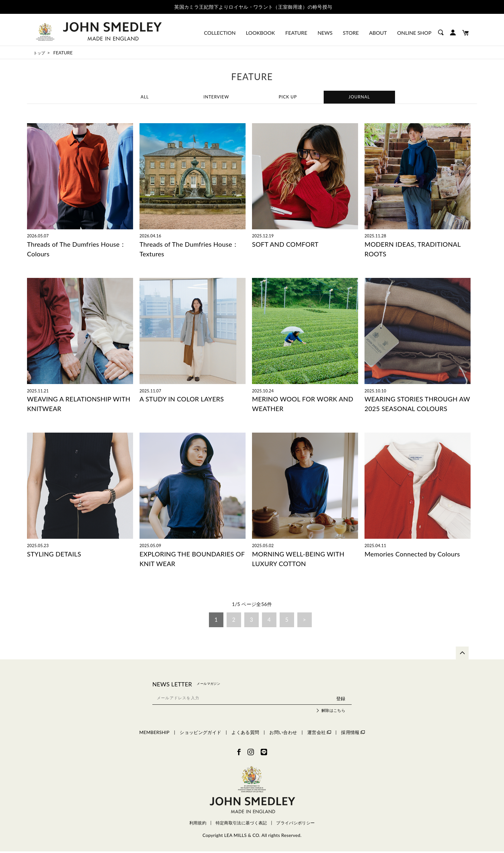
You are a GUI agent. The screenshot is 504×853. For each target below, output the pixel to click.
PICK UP (288, 97)
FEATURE (296, 33)
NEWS (325, 33)
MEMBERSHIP (154, 734)
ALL (145, 97)
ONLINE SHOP (414, 33)
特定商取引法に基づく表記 (241, 824)
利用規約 (198, 824)
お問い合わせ (283, 734)
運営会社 (319, 734)
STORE (351, 33)
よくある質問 (245, 734)
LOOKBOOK (260, 33)
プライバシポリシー (295, 824)
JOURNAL (359, 97)
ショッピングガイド (200, 734)
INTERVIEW (216, 97)
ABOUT (378, 33)
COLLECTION (220, 33)
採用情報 (353, 734)
